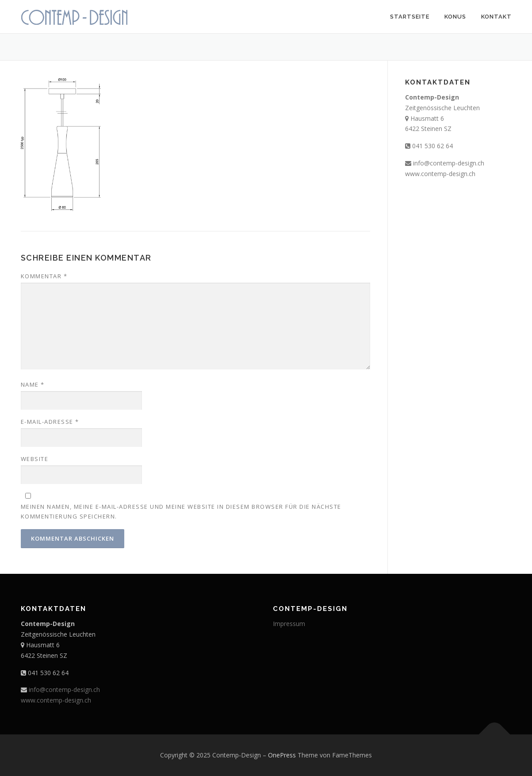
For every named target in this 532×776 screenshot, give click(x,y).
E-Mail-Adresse (50, 422)
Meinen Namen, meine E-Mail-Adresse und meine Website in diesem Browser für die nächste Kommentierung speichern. (181, 511)
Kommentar (44, 276)
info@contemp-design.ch (449, 163)
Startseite (410, 17)
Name (33, 384)
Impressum (289, 624)
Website (35, 459)
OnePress (282, 755)
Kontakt (496, 17)
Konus (455, 17)
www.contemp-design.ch (440, 174)
